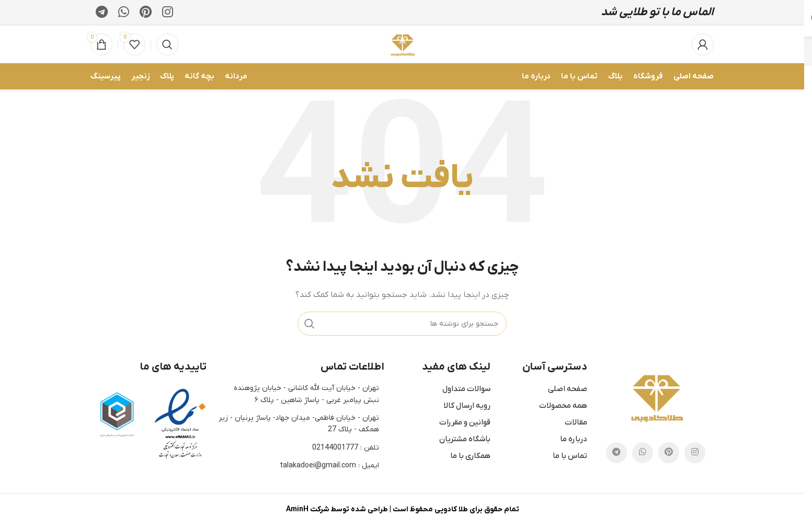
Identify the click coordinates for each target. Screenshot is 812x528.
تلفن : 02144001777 (346, 448)
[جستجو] (167, 45)
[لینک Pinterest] (146, 13)
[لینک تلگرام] (102, 13)
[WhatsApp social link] (124, 13)
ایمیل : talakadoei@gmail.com (329, 467)
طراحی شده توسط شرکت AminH (337, 510)
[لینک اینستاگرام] (168, 13)
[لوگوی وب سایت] (402, 45)
